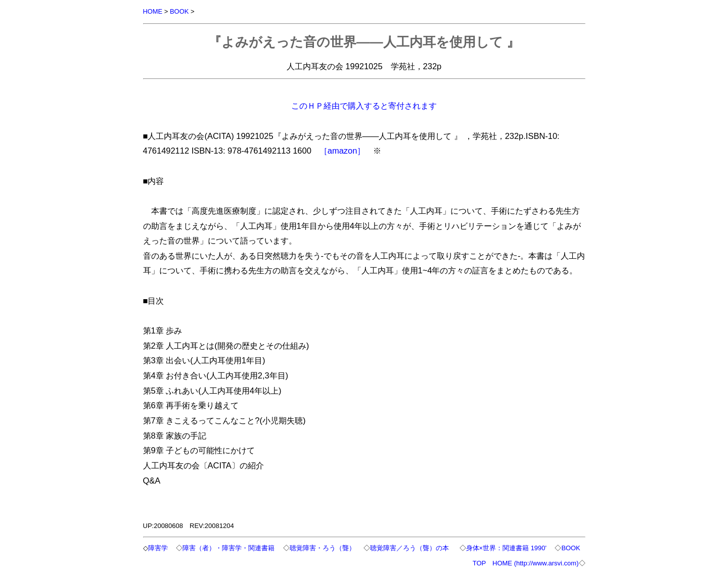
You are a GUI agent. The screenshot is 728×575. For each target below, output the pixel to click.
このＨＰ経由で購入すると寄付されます (364, 106)
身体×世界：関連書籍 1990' (508, 548)
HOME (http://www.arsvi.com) (535, 563)
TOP (479, 563)
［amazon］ (343, 151)
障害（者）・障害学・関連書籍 (230, 548)
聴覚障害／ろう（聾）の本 (412, 548)
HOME (153, 11)
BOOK (179, 11)
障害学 (160, 548)
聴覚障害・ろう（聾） (324, 548)
